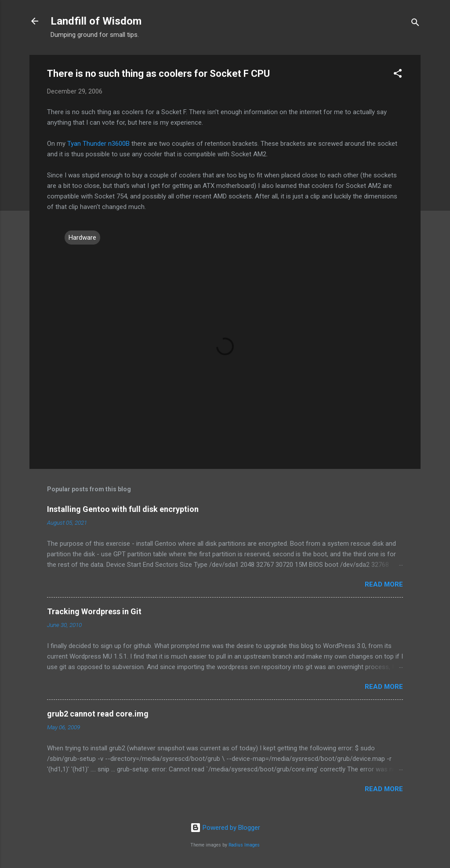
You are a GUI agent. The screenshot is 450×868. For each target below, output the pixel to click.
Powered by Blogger (225, 828)
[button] (398, 75)
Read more (384, 584)
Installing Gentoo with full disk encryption (123, 509)
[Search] (415, 24)
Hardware (82, 238)
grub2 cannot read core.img (98, 714)
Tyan (74, 144)
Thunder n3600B (106, 144)
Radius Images (244, 845)
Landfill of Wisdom (96, 21)
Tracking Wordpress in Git (94, 611)
